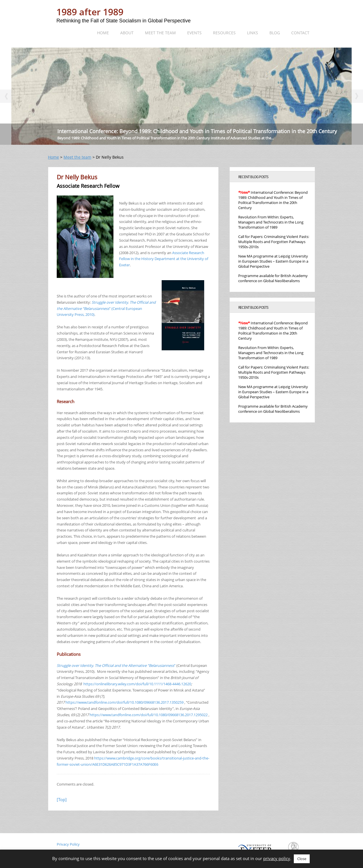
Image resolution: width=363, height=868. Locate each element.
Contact (300, 33)
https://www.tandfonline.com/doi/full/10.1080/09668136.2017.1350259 (124, 702)
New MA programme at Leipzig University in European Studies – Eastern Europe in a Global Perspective (273, 261)
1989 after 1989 (90, 12)
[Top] (62, 799)
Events (194, 33)
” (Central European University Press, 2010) (106, 309)
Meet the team (160, 33)
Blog (275, 33)
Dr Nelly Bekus (77, 177)
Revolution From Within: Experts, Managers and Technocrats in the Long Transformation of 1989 (271, 222)
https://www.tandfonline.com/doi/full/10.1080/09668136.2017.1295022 (149, 715)
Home (103, 33)
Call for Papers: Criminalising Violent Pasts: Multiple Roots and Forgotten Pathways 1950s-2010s (274, 242)
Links (253, 33)
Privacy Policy (68, 844)
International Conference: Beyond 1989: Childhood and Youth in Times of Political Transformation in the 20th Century (197, 131)
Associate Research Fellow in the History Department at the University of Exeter (164, 259)
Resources (224, 33)
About (127, 33)
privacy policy (277, 858)
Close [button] (302, 859)
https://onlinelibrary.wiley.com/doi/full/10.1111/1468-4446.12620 (137, 684)
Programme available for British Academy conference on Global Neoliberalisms (273, 278)
